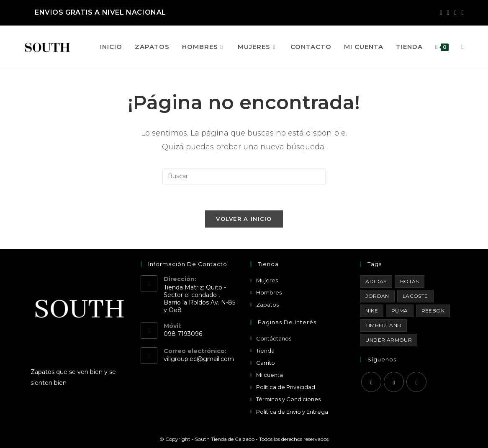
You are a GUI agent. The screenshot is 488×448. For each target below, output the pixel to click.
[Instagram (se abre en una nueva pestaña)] (448, 13)
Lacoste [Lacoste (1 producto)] (415, 296)
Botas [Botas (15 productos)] (410, 281)
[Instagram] (394, 382)
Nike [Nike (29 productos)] (372, 311)
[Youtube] (416, 382)
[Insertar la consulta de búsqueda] (244, 177)
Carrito (266, 363)
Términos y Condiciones (288, 399)
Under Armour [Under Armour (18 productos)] (389, 340)
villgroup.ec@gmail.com (199, 359)
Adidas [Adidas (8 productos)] (376, 281)
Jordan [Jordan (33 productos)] (377, 296)
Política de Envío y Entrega (292, 412)
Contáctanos (274, 338)
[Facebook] (371, 382)
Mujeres (267, 280)
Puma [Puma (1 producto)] (400, 311)
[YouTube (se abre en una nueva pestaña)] (455, 13)
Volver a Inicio (244, 219)
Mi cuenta (270, 375)
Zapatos (267, 305)
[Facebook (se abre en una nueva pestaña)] (441, 13)
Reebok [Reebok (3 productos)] (433, 311)
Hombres (269, 292)
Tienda (265, 351)
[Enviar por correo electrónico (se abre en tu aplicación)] (461, 13)
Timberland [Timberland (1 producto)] (383, 325)
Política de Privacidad (286, 387)
